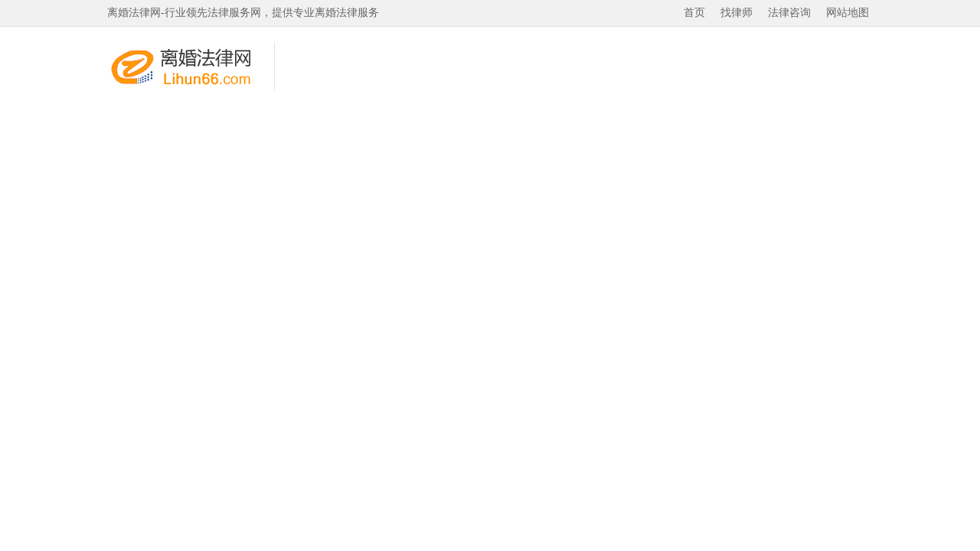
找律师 (737, 13)
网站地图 (848, 13)
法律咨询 (789, 13)
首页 (694, 13)
